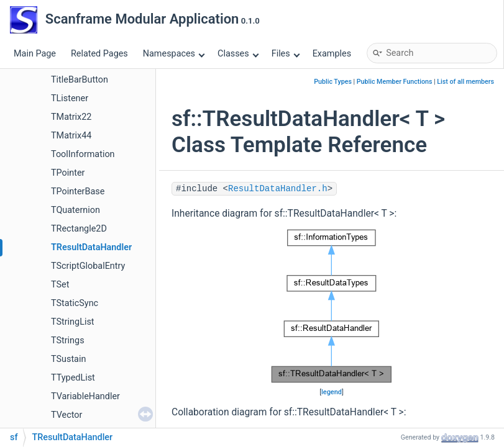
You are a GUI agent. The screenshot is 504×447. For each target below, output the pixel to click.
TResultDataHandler (91, 247)
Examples (332, 54)
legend (332, 392)
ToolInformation (83, 154)
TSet (60, 285)
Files (286, 54)
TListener (70, 98)
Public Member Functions (395, 82)
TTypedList (73, 378)
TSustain (68, 359)
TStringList (73, 322)
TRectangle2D (79, 229)
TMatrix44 (71, 136)
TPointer (68, 173)
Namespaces (174, 54)
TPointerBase (78, 192)
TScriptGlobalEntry (88, 266)
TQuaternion (76, 210)
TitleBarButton (80, 80)
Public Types (333, 82)
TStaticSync (75, 303)
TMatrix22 (71, 117)
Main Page (35, 54)
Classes (238, 54)
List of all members (465, 82)
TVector (66, 415)
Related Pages (99, 54)
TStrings (68, 341)
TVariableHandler (85, 396)
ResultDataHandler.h (278, 189)
